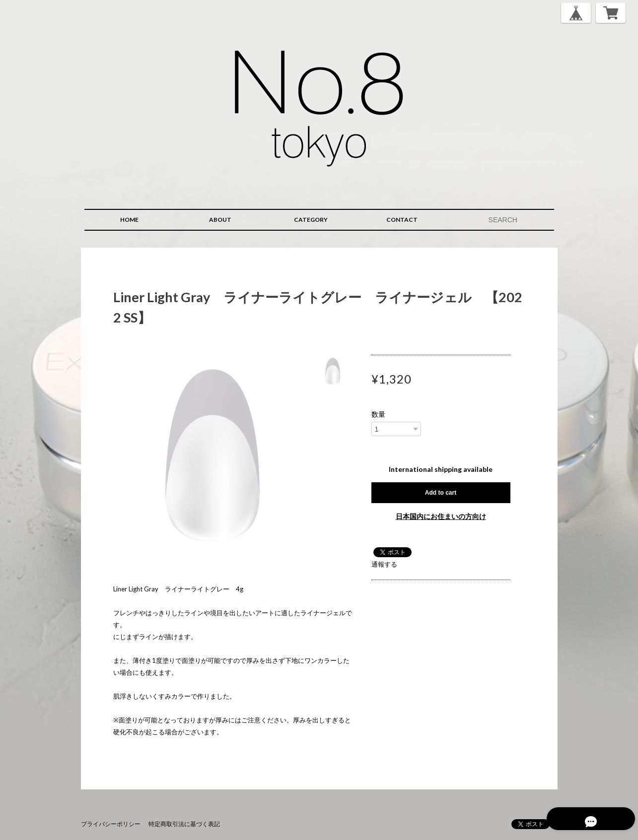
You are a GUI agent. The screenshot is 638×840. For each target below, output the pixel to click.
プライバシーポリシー (111, 824)
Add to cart (441, 493)
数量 (378, 414)
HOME (129, 220)
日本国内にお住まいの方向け (441, 516)
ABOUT (220, 220)
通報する (384, 564)
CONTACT (402, 220)
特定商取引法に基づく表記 (184, 824)
